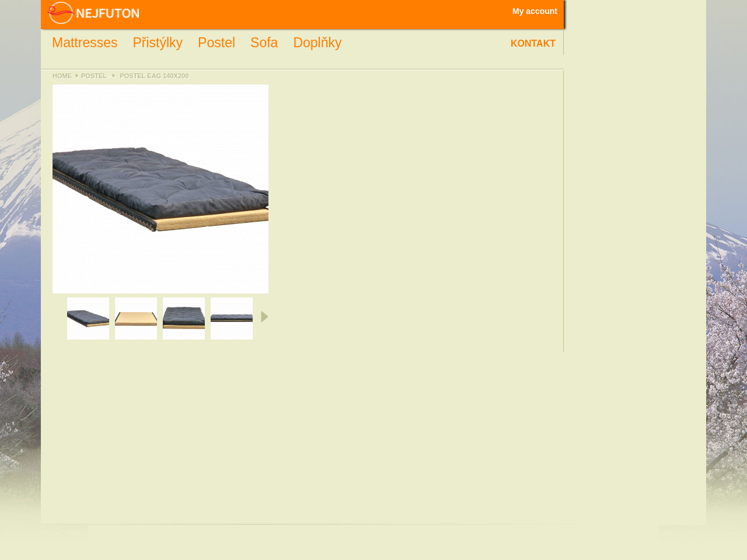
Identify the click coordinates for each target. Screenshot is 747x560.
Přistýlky (158, 43)
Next (263, 317)
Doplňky (317, 43)
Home (62, 76)
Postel (217, 43)
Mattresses (85, 43)
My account (535, 11)
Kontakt (533, 43)
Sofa (264, 43)
